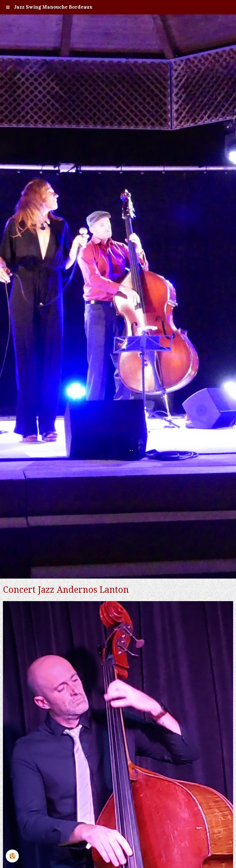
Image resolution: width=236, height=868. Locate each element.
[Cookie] (12, 856)
